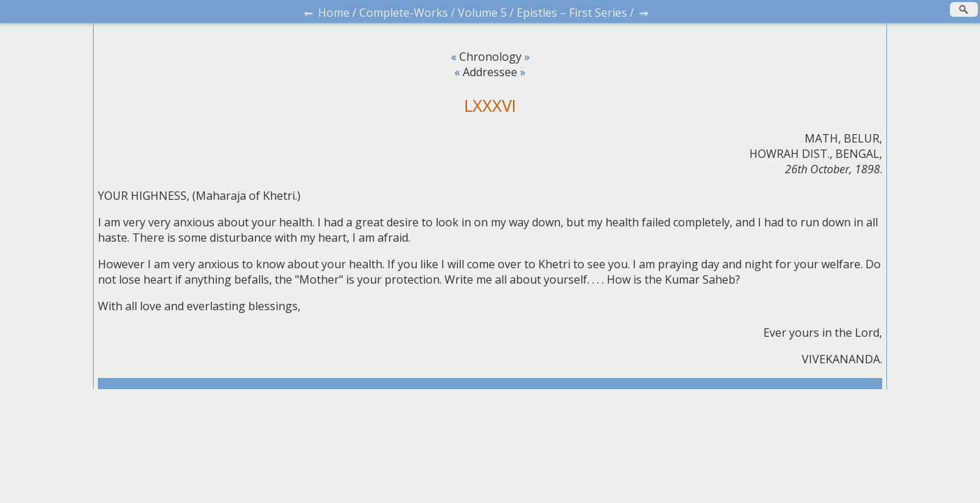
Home (334, 13)
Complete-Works (404, 13)
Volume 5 (482, 13)
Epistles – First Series (572, 13)
